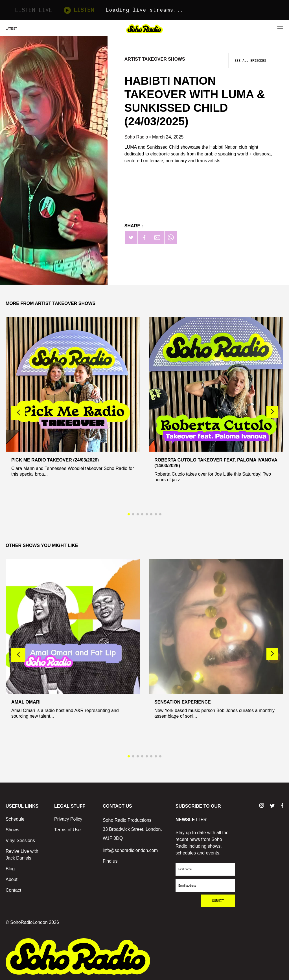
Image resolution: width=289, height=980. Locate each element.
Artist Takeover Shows (155, 59)
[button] (272, 412)
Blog (10, 869)
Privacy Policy (68, 819)
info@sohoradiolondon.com (130, 850)
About (12, 879)
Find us (110, 861)
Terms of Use (67, 830)
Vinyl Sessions (20, 841)
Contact (13, 890)
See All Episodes (250, 61)
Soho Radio (137, 137)
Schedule (15, 819)
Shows (12, 830)
